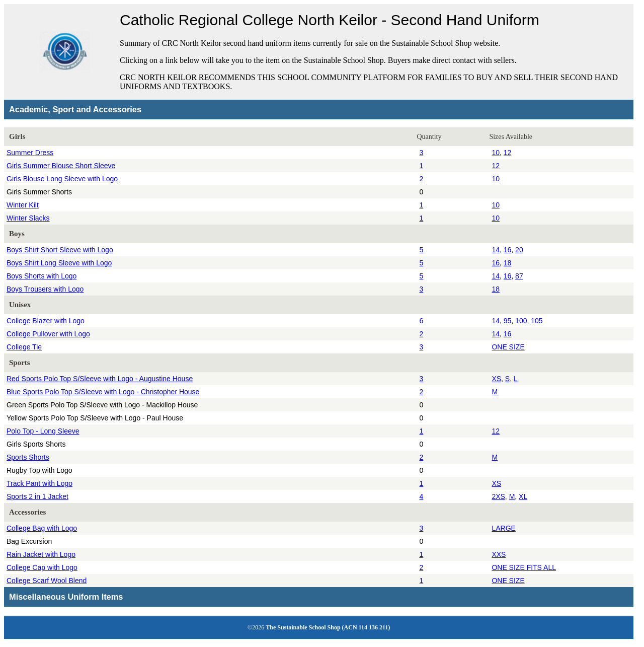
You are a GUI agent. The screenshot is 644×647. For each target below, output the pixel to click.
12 (508, 153)
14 (496, 250)
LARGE (503, 528)
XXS (499, 554)
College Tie (24, 347)
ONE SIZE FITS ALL (524, 567)
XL (523, 496)
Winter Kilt (23, 205)
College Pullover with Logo (48, 334)
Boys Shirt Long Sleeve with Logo (59, 263)
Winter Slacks (28, 218)
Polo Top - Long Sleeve (43, 431)
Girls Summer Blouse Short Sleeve (61, 166)
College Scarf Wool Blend (47, 581)
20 (519, 250)
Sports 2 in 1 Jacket (37, 496)
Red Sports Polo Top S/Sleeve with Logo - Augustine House (100, 379)
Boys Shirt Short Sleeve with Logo (60, 250)
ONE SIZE (508, 347)
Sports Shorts (28, 457)
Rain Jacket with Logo (41, 554)
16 (508, 250)
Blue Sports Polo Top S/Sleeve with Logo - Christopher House (103, 392)
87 (519, 276)
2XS (498, 496)
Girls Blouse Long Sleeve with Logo (62, 179)
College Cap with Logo (42, 567)
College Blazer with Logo (46, 321)
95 (508, 321)
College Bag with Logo (42, 528)
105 (537, 321)
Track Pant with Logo (39, 483)
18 (508, 263)
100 (521, 321)
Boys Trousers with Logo (45, 289)
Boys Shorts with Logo (42, 276)
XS (496, 379)
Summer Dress (30, 153)
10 (496, 153)
